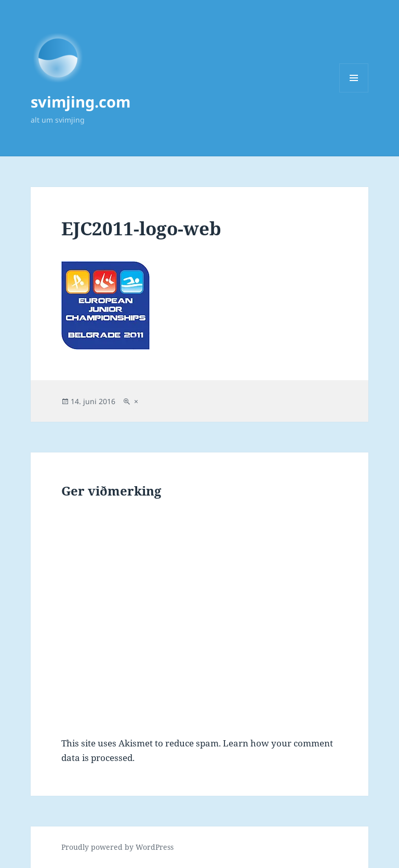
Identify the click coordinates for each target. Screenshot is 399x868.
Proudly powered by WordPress (117, 847)
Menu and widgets (354, 92)
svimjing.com (81, 102)
